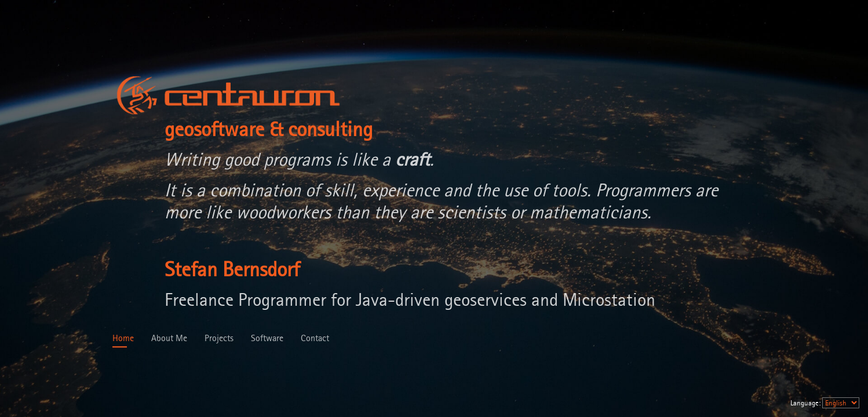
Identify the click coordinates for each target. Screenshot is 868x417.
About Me (169, 338)
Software (267, 338)
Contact (315, 338)
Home (123, 338)
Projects (219, 338)
